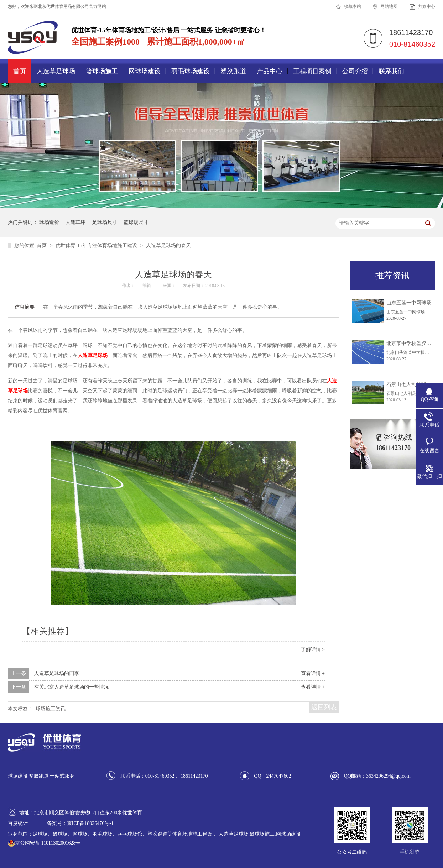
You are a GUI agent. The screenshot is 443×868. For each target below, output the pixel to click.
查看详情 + (313, 673)
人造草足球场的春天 (168, 245)
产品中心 (270, 71)
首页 (20, 71)
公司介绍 (355, 71)
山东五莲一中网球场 (409, 303)
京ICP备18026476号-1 (90, 823)
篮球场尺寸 (136, 222)
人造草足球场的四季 (57, 673)
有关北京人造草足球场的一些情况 (72, 687)
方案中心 (422, 7)
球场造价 (49, 222)
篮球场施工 (102, 71)
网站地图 (385, 7)
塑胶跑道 (233, 71)
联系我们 (391, 71)
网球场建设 (145, 71)
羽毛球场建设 (191, 71)
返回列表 (324, 707)
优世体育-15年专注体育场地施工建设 (97, 245)
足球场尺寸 (105, 222)
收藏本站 (348, 7)
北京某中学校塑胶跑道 (411, 343)
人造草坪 (75, 222)
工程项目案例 (312, 71)
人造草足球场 (56, 71)
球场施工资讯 (51, 709)
